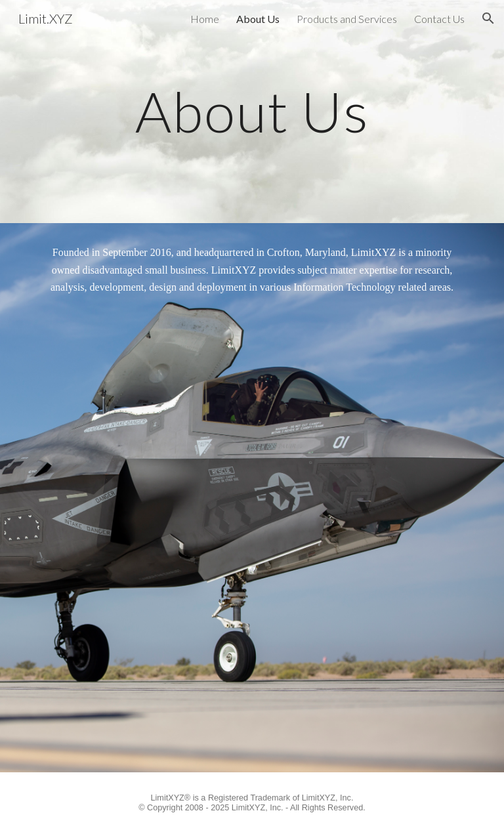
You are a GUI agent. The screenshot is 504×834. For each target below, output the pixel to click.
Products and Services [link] (347, 19)
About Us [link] (258, 19)
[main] (252, 111)
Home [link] (205, 19)
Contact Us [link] (439, 19)
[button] (488, 18)
